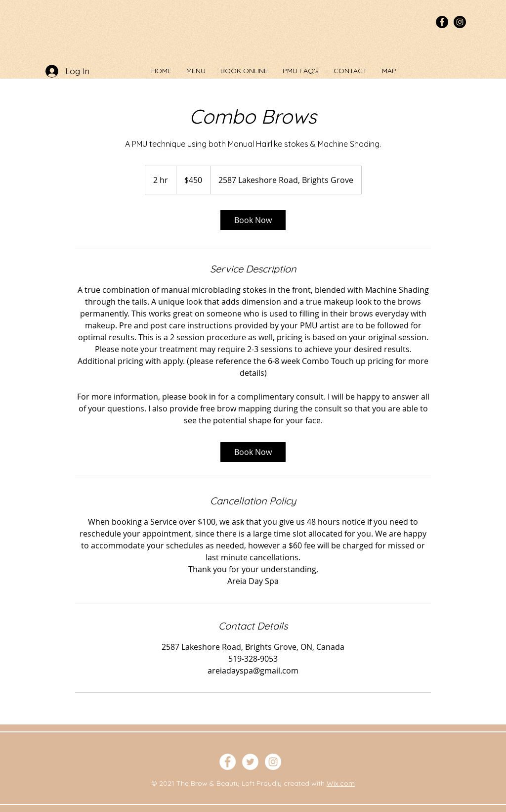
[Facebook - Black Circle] (442, 22)
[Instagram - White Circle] (273, 762)
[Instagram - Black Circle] (460, 22)
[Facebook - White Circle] (228, 762)
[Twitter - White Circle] (250, 762)
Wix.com (341, 783)
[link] (253, 220)
